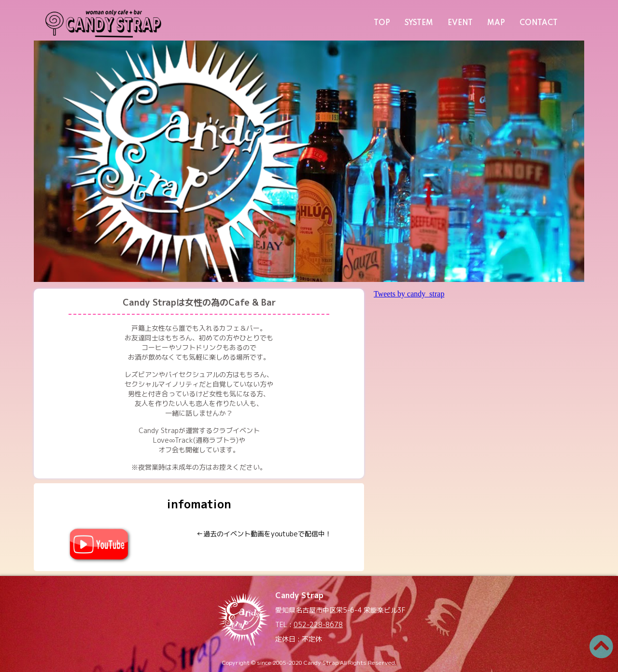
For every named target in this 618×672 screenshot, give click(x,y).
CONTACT (539, 23)
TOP (382, 23)
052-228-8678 (318, 624)
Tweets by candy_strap (409, 294)
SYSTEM (419, 23)
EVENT (460, 23)
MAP (496, 23)
